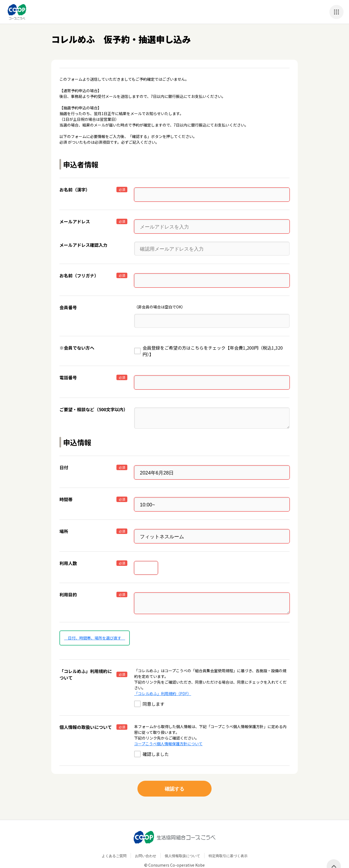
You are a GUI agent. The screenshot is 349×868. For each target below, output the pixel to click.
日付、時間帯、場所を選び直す (95, 624)
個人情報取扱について (182, 842)
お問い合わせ (146, 842)
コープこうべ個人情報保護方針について (168, 730)
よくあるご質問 (114, 842)
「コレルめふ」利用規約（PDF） (163, 680)
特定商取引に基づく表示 (228, 842)
